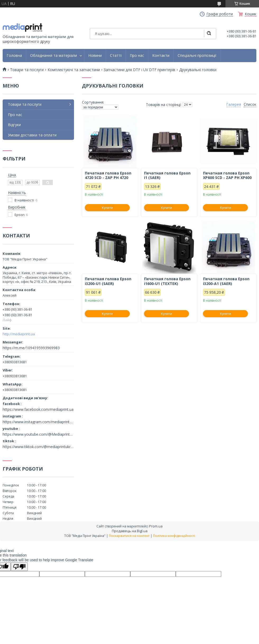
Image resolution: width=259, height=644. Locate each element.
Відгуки (14, 125)
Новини (95, 56)
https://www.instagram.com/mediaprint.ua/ (38, 422)
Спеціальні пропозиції (197, 56)
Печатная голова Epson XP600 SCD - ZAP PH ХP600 (227, 175)
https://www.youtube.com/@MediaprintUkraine (38, 434)
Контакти (161, 56)
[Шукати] (209, 34)
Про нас (137, 56)
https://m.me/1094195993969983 (31, 348)
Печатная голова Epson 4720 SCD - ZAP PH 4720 (108, 175)
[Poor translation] (19, 567)
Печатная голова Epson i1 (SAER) (167, 175)
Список (250, 104)
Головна (14, 56)
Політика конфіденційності (174, 536)
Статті (116, 56)
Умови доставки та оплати (32, 135)
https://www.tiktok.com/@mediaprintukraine (38, 447)
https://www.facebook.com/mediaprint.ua (38, 410)
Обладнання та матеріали (54, 56)
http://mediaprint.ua (19, 334)
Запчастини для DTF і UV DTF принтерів (139, 70)
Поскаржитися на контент (129, 536)
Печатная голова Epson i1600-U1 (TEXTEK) (167, 281)
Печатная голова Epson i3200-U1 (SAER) (108, 281)
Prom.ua (156, 526)
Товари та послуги (27, 70)
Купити (107, 208)
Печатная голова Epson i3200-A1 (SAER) (226, 281)
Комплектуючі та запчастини (74, 70)
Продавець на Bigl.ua (130, 531)
